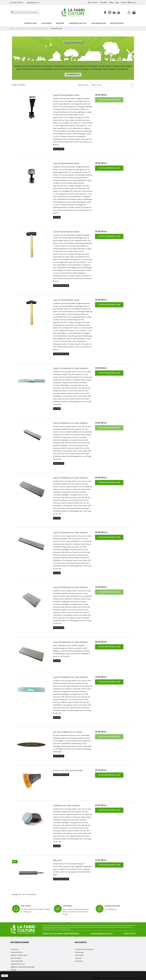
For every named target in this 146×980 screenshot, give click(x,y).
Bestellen (104, 3)
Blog (117, 3)
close (5, 976)
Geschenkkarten (99, 23)
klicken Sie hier (87, 978)
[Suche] (25, 12)
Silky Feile (57, 860)
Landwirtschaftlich (78, 23)
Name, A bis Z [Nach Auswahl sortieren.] (112, 85)
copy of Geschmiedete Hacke (66, 95)
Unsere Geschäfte (17, 961)
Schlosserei (46, 23)
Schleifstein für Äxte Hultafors (67, 806)
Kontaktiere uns (33, 3)
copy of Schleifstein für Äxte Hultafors (71, 368)
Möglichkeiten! (117, 23)
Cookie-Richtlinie (16, 952)
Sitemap (13, 970)
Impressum (14, 949)
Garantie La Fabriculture (19, 955)
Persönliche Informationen (84, 949)
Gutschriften (79, 955)
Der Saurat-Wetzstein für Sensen (68, 732)
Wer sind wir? (93, 3)
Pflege (111, 3)
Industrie (60, 23)
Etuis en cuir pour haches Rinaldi (68, 771)
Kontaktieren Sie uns (18, 964)
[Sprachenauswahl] (132, 3)
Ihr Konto (81, 942)
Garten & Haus (31, 23)
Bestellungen (79, 952)
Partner (124, 3)
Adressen (78, 958)
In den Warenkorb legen (109, 100)
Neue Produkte (16, 958)
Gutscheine (79, 961)
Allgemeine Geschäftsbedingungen (22, 967)
